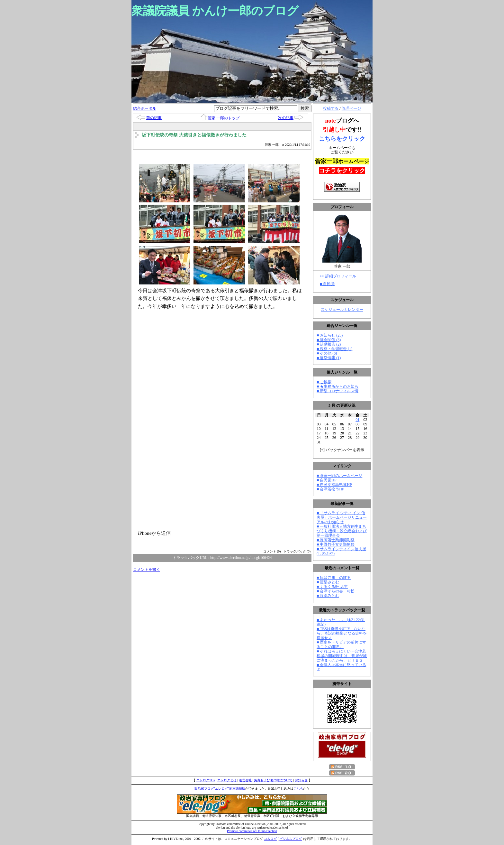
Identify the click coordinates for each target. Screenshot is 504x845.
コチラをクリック (342, 171)
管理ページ (351, 108)
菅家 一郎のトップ (224, 118)
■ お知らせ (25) (330, 335)
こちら (298, 789)
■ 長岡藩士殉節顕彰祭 (336, 540)
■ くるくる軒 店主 (332, 587)
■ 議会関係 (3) (329, 340)
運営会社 (245, 780)
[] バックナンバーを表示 (342, 450)
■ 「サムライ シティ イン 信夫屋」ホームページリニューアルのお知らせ (342, 517)
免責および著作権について (273, 780)
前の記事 (154, 118)
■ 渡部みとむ (328, 582)
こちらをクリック (342, 139)
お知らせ (301, 780)
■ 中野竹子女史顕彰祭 (336, 544)
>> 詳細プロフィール (338, 276)
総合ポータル (145, 108)
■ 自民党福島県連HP (334, 485)
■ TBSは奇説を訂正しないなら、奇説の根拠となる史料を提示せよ (342, 633)
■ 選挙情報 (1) (329, 358)
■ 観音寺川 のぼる (334, 578)
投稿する (331, 108)
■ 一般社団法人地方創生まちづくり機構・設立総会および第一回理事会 (342, 531)
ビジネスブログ (291, 839)
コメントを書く (147, 570)
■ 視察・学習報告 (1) (334, 349)
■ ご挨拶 (324, 382)
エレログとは (227, 780)
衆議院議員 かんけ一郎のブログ (215, 11)
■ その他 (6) (327, 353)
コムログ (270, 839)
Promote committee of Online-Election (252, 831)
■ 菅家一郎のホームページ (339, 476)
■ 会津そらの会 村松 (336, 591)
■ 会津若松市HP (330, 489)
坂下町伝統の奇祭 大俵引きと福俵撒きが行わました (194, 135)
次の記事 (286, 118)
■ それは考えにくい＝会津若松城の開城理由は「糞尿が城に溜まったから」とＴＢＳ (342, 656)
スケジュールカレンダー (342, 310)
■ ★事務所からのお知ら (337, 386)
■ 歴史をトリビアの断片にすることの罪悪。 (341, 645)
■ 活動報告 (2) (329, 344)
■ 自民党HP (327, 480)
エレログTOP (206, 780)
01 (357, 420)
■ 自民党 (327, 284)
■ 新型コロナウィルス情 (337, 391)
